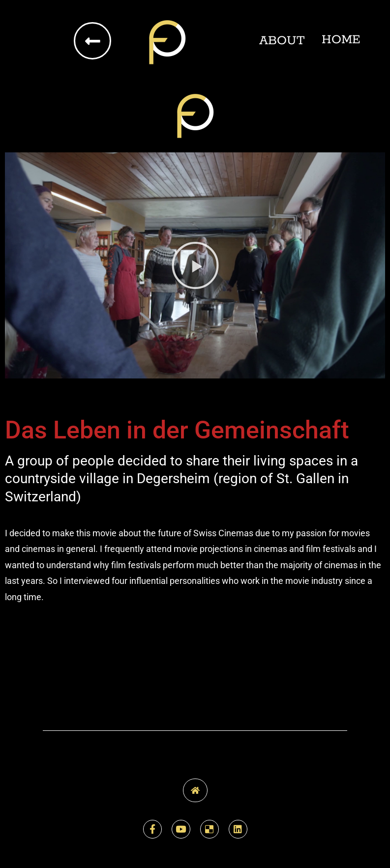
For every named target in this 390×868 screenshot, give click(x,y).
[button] (195, 265)
